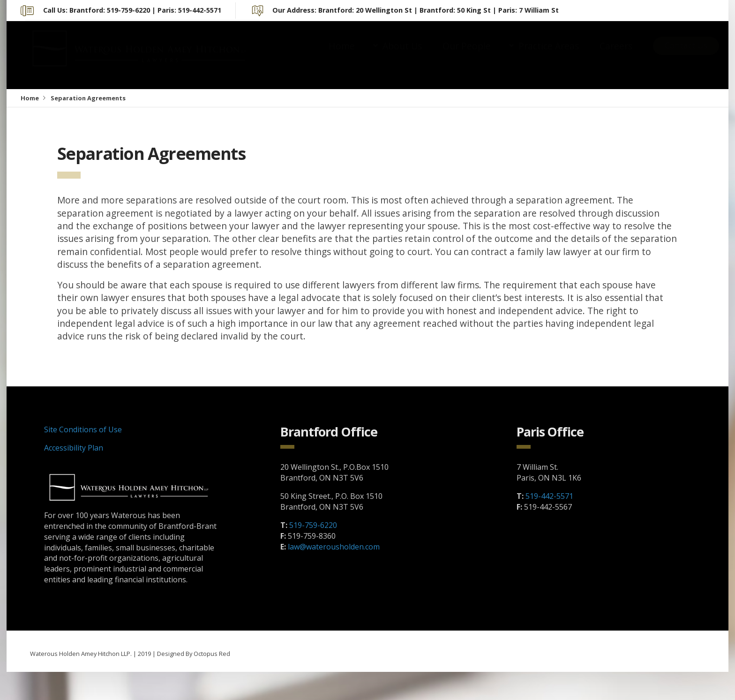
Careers (616, 55)
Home (342, 55)
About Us (402, 55)
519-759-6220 (313, 525)
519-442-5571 (549, 496)
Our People (467, 55)
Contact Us (686, 55)
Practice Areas (549, 55)
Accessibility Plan (74, 448)
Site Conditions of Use (83, 429)
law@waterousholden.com (334, 547)
